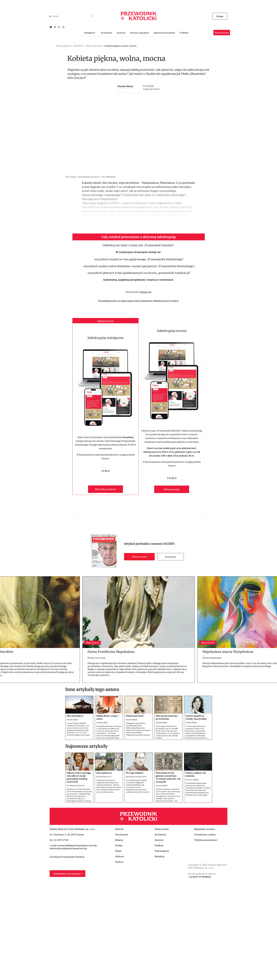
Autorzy (121, 33)
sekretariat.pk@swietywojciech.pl (68, 848)
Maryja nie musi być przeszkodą (167, 717)
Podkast (184, 33)
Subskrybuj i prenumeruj (67, 874)
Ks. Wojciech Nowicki (75, 785)
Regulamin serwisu (204, 829)
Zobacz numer (139, 557)
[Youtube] (51, 27)
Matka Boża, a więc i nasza (107, 717)
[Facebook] (55, 27)
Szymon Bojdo (162, 785)
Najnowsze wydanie (164, 33)
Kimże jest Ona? (135, 716)
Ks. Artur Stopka (192, 780)
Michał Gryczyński (97, 658)
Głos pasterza (104, 773)
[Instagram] (63, 27)
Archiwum (170, 557)
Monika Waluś (125, 86)
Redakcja (160, 856)
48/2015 (169, 544)
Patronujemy (162, 851)
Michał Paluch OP (104, 777)
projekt (200, 877)
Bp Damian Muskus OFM (136, 777)
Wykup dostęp (172, 489)
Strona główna (64, 46)
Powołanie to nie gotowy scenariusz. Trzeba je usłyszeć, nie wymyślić (168, 777)
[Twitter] (59, 27)
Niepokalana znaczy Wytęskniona (228, 652)
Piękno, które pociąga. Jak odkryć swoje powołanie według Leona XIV (79, 777)
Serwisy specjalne (140, 33)
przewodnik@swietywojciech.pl (75, 845)
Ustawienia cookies (205, 834)
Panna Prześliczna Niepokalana (111, 652)
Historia (120, 856)
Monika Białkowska (212, 658)
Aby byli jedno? (75, 716)
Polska (119, 845)
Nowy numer (162, 829)
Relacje (119, 840)
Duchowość (122, 834)
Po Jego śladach (135, 773)
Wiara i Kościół (94, 46)
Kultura (119, 862)
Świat (118, 851)
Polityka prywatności (206, 840)
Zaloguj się (146, 292)
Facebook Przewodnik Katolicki (67, 857)
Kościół (119, 829)
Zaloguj (220, 16)
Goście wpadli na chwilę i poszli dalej (196, 717)
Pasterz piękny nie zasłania (196, 774)
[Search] (50, 16)
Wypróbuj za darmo (105, 489)
